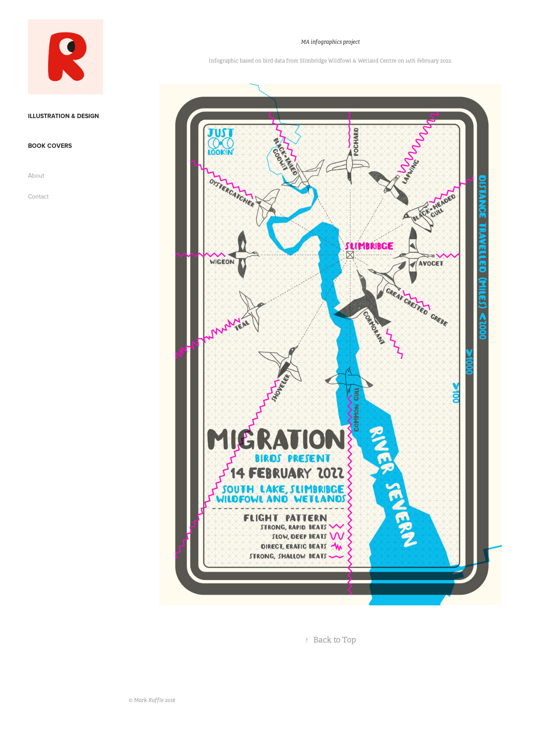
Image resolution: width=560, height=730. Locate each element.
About (36, 175)
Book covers (50, 146)
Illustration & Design (63, 116)
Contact (38, 196)
